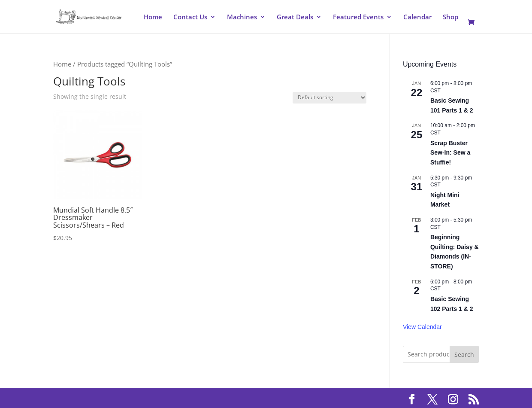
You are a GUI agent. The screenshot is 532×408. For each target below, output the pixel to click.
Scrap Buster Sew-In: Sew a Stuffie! (450, 153)
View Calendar (422, 327)
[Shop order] (329, 98)
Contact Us (190, 17)
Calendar (417, 17)
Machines (242, 17)
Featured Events (358, 17)
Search (464, 355)
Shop (450, 17)
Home (153, 17)
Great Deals (295, 17)
